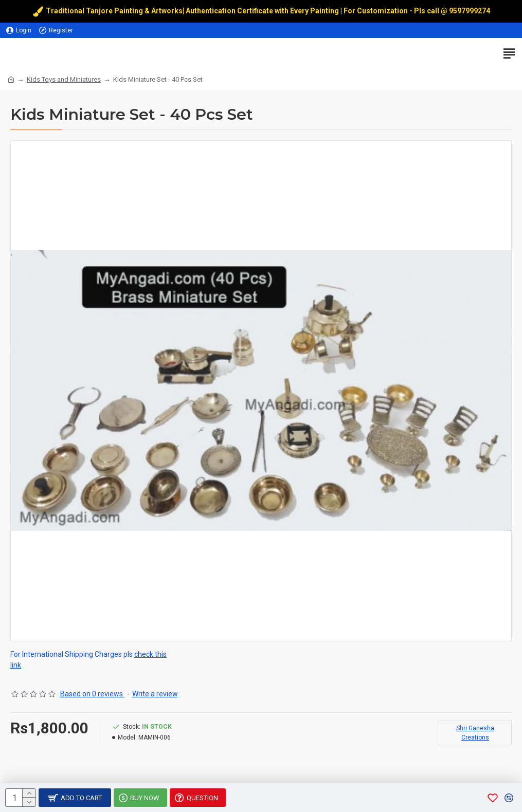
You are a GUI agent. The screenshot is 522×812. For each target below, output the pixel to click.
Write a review (155, 694)
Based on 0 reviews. (92, 694)
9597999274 (470, 11)
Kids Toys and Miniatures (64, 79)
